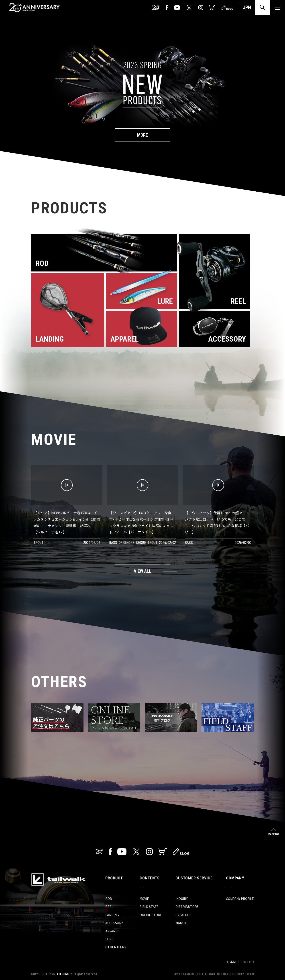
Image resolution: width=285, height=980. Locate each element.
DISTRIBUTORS (187, 907)
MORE (142, 135)
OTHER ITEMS (116, 947)
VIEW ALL (142, 571)
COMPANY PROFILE (240, 899)
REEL (109, 907)
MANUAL (182, 923)
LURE (109, 939)
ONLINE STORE (151, 915)
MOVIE (144, 899)
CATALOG (182, 915)
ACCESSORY (114, 923)
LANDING (112, 915)
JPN (247, 7)
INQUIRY (182, 899)
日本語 (231, 962)
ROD (109, 899)
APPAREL (112, 931)
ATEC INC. (63, 974)
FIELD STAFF (149, 907)
